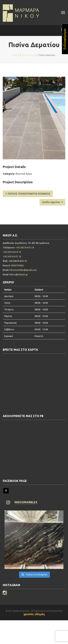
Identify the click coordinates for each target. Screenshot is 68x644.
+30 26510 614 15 (12, 252)
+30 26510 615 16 (12, 256)
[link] (34, 614)
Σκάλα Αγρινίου (52, 202)
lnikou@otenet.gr (19, 274)
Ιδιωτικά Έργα (24, 174)
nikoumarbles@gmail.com (23, 270)
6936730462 (17, 265)
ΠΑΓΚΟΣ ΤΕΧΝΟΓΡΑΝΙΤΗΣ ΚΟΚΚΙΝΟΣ (28, 194)
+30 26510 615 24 (25, 247)
